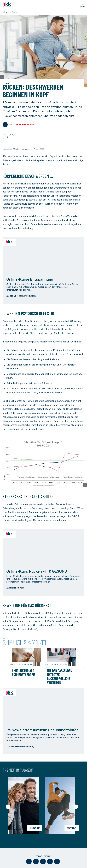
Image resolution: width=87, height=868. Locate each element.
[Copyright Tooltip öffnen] (2, 77)
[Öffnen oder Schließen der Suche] (70, 5)
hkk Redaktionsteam (25, 124)
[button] (83, 5)
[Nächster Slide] (82, 668)
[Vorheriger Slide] (5, 668)
